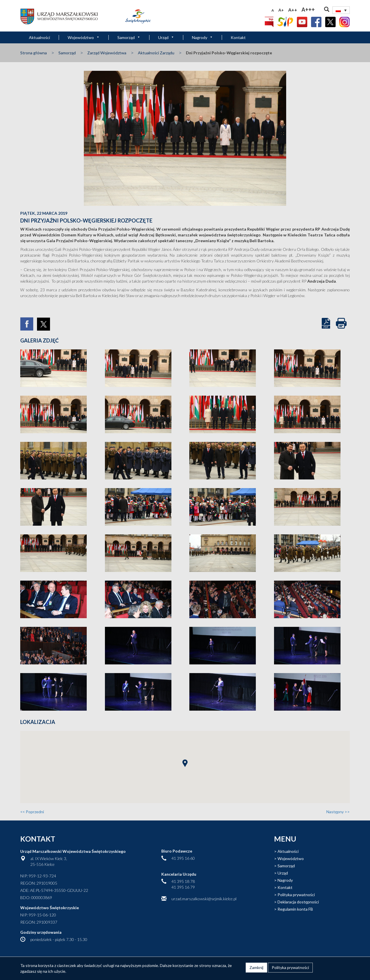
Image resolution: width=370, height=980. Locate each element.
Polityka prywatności (296, 895)
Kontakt (238, 37)
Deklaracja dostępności (298, 902)
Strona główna (34, 53)
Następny (338, 812)
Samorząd (129, 37)
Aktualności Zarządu (156, 53)
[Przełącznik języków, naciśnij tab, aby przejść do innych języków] (341, 10)
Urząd (166, 37)
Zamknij (256, 967)
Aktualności (39, 37)
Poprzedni (32, 812)
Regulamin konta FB (295, 909)
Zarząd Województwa (107, 53)
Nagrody (202, 37)
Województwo (84, 37)
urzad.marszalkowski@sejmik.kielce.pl (204, 899)
